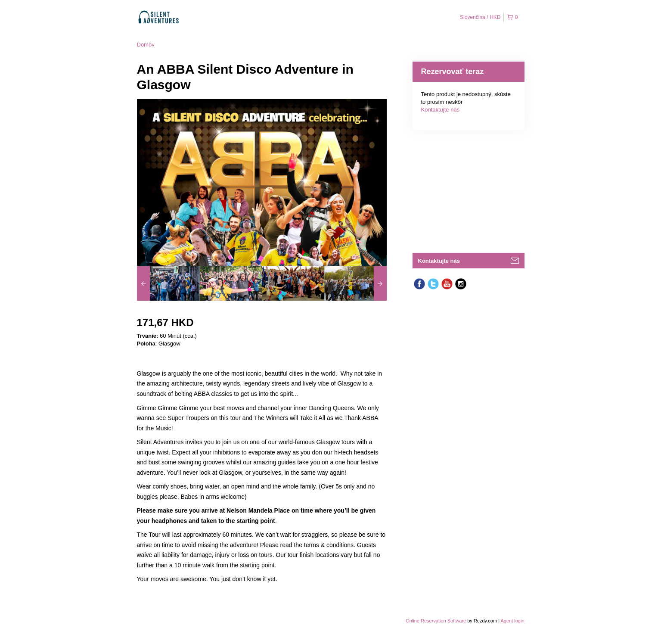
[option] (168, 283)
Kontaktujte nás (441, 110)
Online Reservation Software (436, 621)
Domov (146, 45)
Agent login (512, 621)
